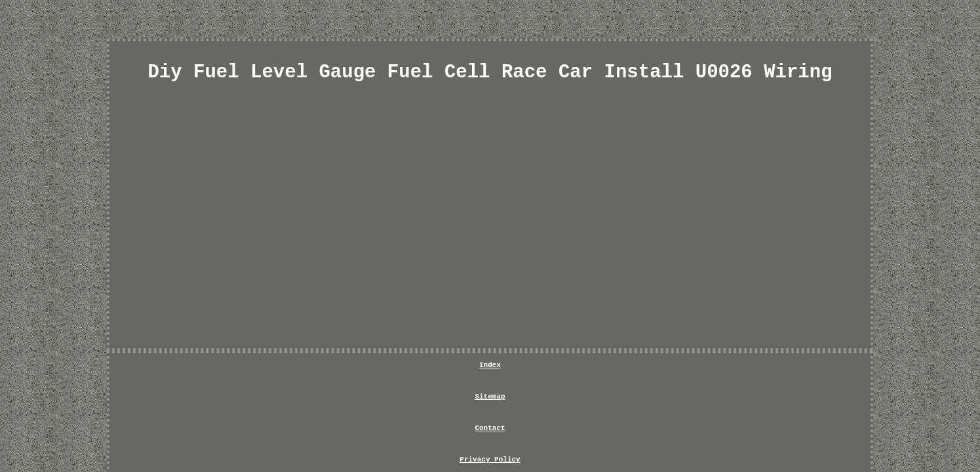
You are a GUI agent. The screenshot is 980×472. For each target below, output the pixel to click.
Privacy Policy (518, 368)
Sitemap (387, 368)
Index (335, 368)
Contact (445, 368)
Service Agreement (612, 368)
